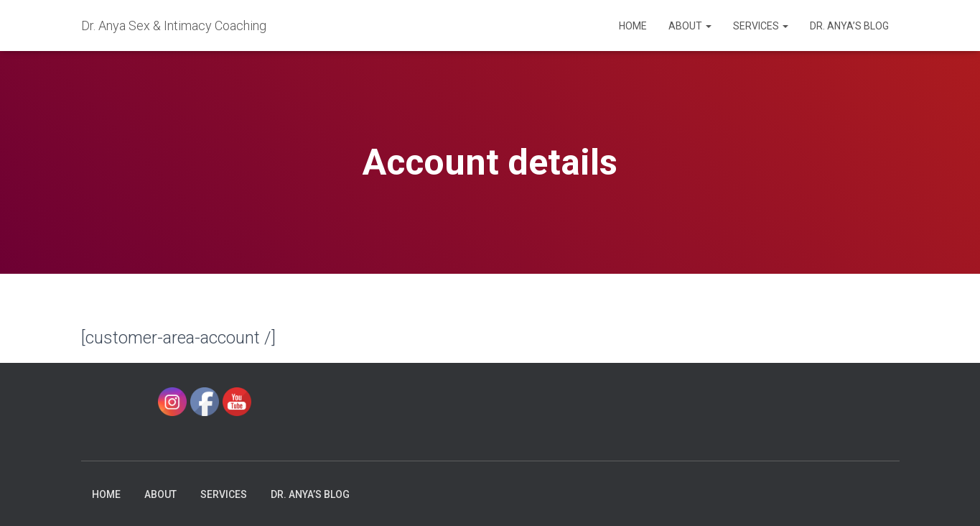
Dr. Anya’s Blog (849, 26)
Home (633, 26)
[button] (708, 26)
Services (761, 26)
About (690, 26)
